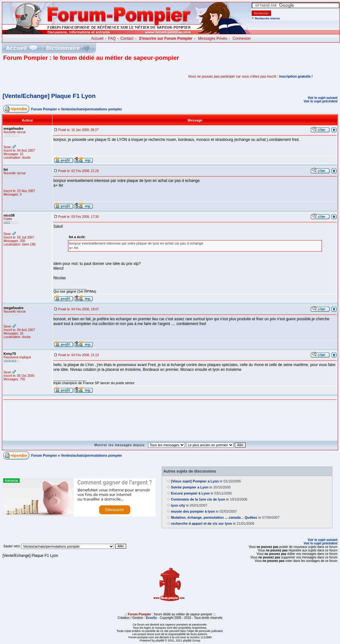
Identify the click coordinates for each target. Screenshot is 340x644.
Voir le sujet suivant (323, 98)
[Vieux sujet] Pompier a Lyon (195, 481)
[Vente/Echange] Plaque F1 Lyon (49, 96)
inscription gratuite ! (296, 76)
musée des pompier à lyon (193, 511)
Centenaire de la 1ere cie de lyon (198, 499)
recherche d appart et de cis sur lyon (201, 523)
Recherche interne (267, 18)
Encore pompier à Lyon (190, 493)
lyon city (178, 505)
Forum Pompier (44, 109)
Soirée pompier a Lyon (190, 487)
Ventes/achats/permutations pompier (92, 109)
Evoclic (151, 618)
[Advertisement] (78, 76)
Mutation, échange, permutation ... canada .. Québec (214, 517)
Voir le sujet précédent (320, 101)
